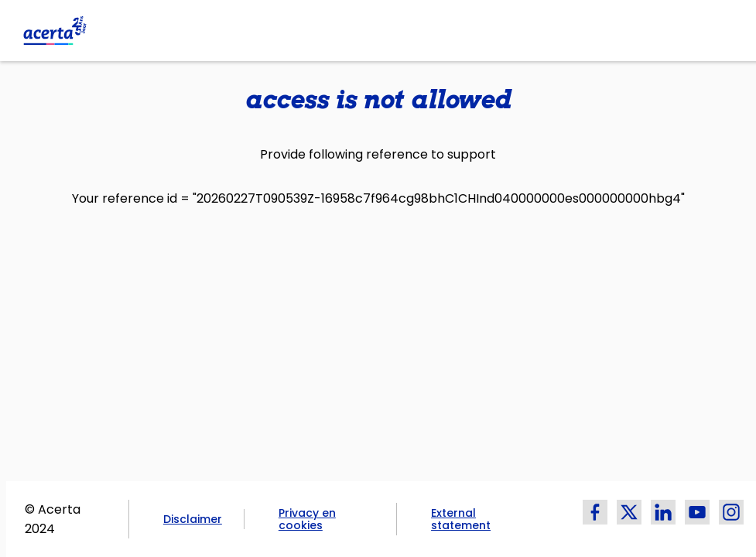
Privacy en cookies (307, 519)
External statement (461, 519)
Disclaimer (193, 519)
